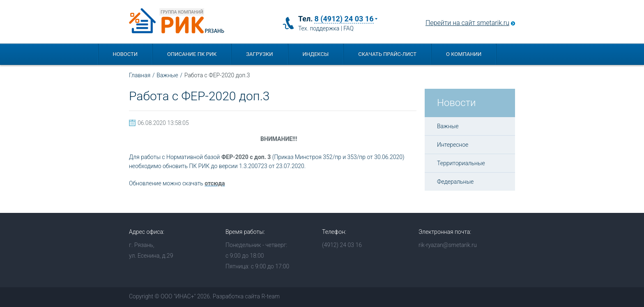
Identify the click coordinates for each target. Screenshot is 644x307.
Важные (167, 75)
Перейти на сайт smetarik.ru (467, 23)
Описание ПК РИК (192, 54)
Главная (140, 75)
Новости (125, 54)
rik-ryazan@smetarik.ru (448, 245)
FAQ (348, 28)
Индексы (316, 54)
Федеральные (455, 182)
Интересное (453, 145)
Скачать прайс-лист (387, 54)
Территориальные (461, 163)
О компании (464, 54)
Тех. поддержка (319, 28)
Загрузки (259, 54)
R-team (270, 296)
